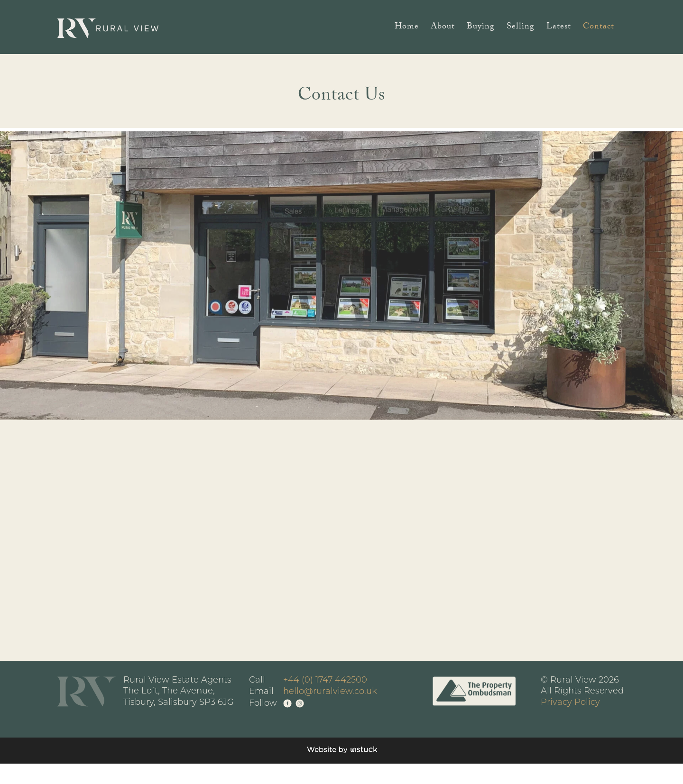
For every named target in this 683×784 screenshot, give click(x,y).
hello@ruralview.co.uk (330, 692)
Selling (521, 28)
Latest (559, 28)
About (443, 28)
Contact (599, 28)
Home (407, 28)
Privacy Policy (570, 703)
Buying (481, 28)
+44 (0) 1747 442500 (325, 680)
